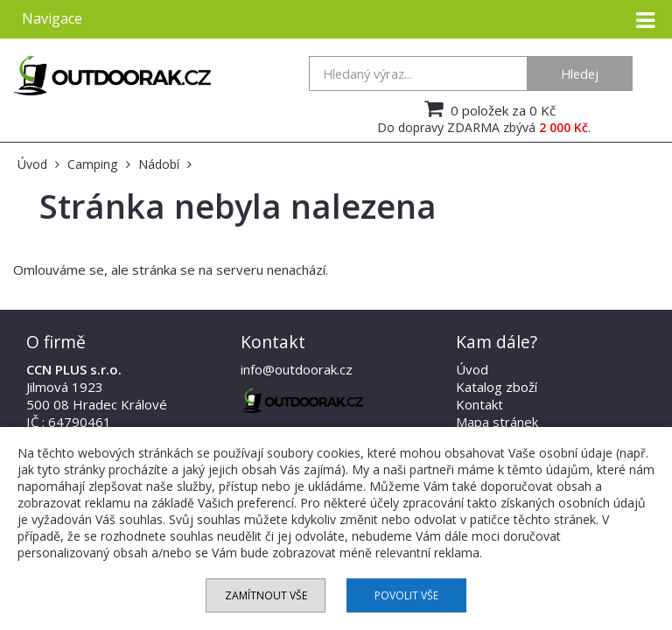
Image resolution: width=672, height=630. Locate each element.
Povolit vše (406, 595)
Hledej (580, 73)
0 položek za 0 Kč (488, 108)
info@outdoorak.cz (297, 369)
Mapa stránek (497, 422)
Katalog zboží (497, 387)
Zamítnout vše (266, 595)
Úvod (472, 369)
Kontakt (479, 404)
